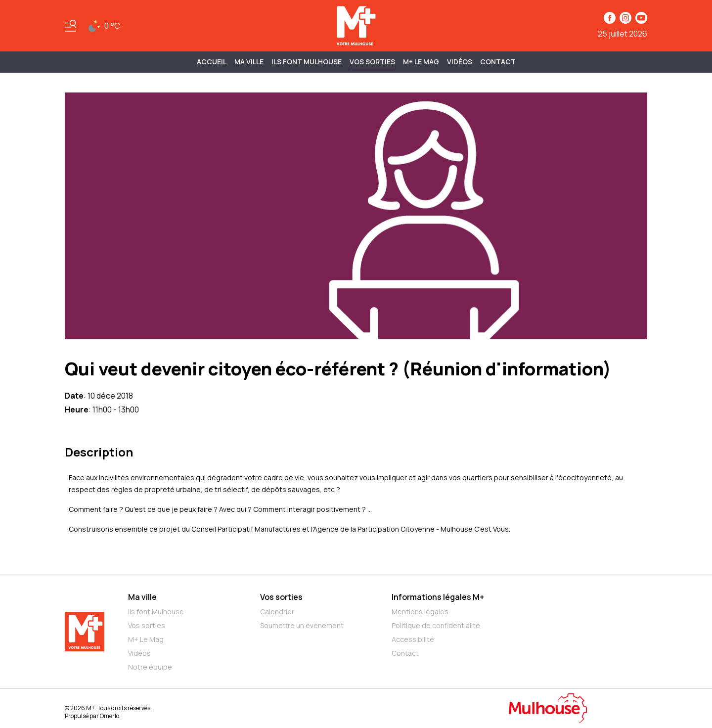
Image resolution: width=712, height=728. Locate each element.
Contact (498, 62)
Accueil (212, 62)
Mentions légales (420, 612)
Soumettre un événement (302, 625)
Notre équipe (150, 667)
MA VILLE (249, 62)
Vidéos (460, 62)
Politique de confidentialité (436, 625)
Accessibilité (413, 639)
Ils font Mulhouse (156, 612)
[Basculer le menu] (71, 26)
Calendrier (277, 612)
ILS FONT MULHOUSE (307, 62)
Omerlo (110, 716)
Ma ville (142, 597)
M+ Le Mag (421, 62)
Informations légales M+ (438, 597)
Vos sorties (372, 62)
